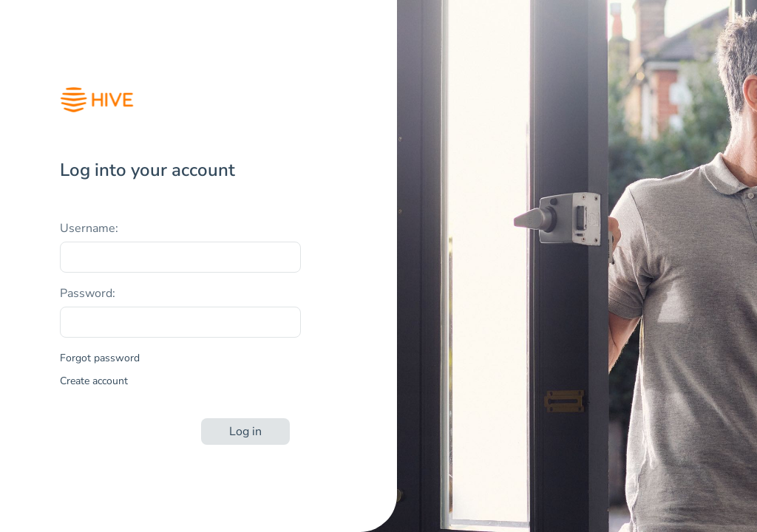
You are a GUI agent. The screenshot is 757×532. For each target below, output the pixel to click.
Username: (89, 228)
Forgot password (100, 358)
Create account (94, 381)
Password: (88, 293)
